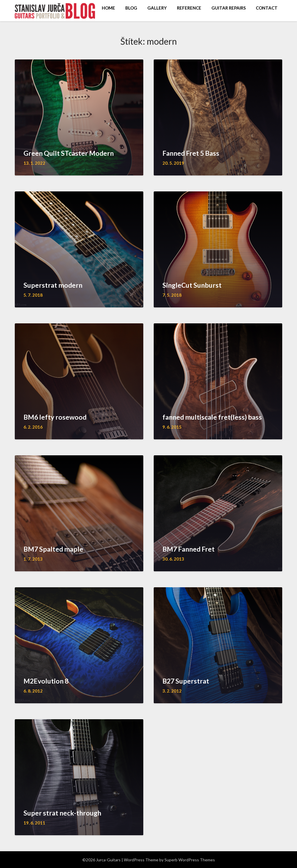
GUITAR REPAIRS (229, 8)
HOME (108, 8)
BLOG (131, 8)
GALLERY (157, 8)
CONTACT (267, 8)
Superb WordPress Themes (190, 860)
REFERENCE (189, 8)
